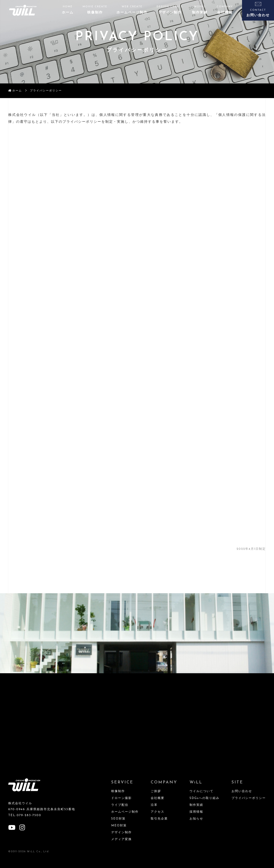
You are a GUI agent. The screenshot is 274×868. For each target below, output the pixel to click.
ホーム (17, 91)
